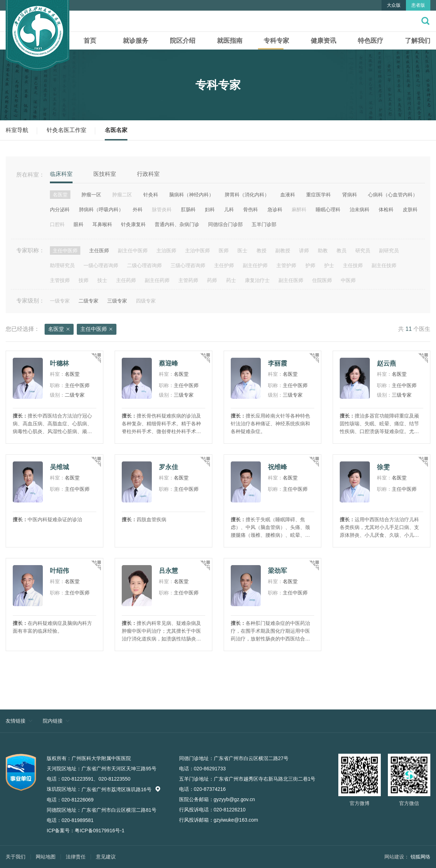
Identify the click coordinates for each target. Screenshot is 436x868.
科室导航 (17, 130)
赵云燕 (386, 363)
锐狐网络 (420, 857)
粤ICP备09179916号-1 (99, 830)
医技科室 (105, 174)
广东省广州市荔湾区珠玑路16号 (121, 789)
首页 (90, 41)
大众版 (394, 5)
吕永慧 (168, 571)
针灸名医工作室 (67, 130)
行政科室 (148, 174)
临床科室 (61, 174)
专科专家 (276, 41)
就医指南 (230, 41)
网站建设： (397, 857)
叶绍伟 (59, 571)
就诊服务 (136, 41)
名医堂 (59, 329)
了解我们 (418, 41)
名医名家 (116, 130)
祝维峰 (277, 467)
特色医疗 (371, 41)
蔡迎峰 (168, 363)
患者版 (418, 5)
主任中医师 (97, 329)
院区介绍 (183, 41)
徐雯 (383, 467)
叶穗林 (59, 363)
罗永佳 (168, 467)
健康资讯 (323, 41)
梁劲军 (277, 571)
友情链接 (16, 721)
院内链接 (53, 721)
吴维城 (59, 467)
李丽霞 (277, 363)
